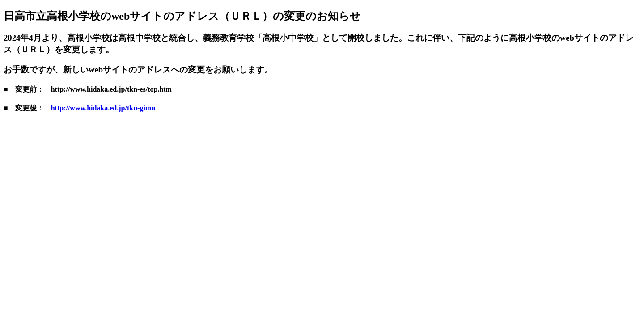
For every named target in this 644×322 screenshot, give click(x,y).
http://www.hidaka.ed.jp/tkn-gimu (103, 108)
